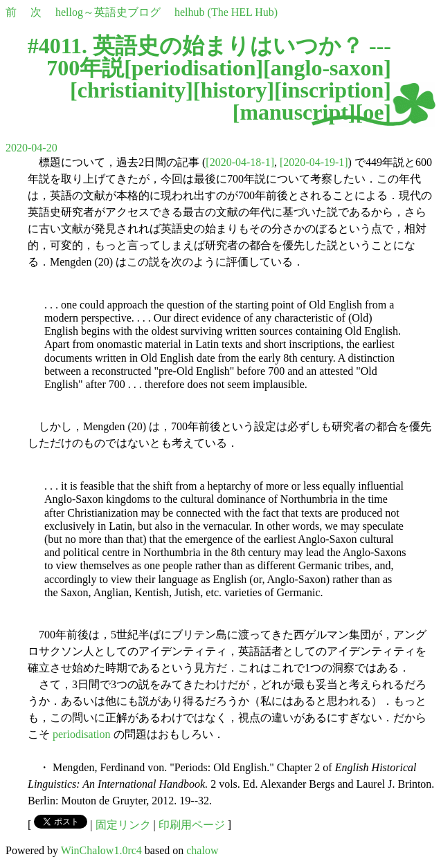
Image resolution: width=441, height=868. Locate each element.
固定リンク (123, 825)
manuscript (294, 112)
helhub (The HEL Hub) (226, 12)
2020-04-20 (31, 148)
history (233, 90)
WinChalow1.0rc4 (101, 850)
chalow (202, 850)
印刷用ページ (192, 825)
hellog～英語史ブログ (108, 12)
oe (373, 112)
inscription (333, 90)
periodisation (194, 68)
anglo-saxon (327, 68)
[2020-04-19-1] (314, 162)
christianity (132, 90)
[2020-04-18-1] (240, 162)
